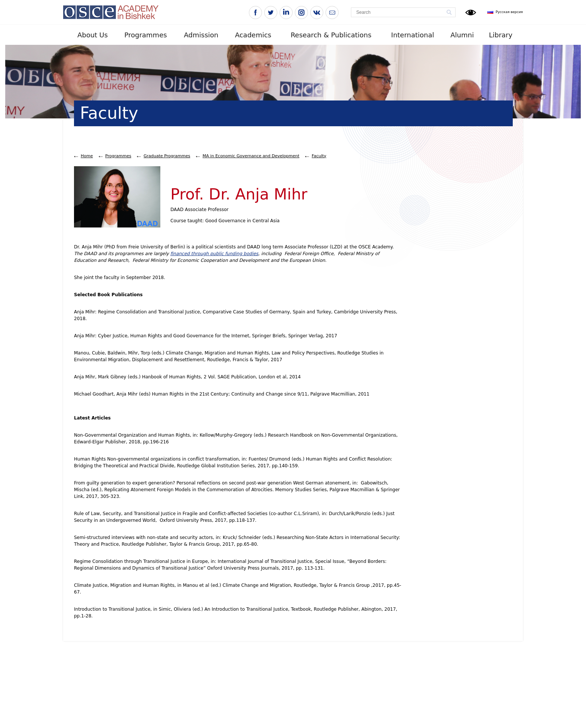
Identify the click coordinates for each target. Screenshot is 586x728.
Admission (201, 35)
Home (87, 156)
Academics (253, 35)
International (413, 35)
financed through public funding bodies (214, 254)
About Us (93, 35)
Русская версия (509, 12)
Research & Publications (331, 35)
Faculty (319, 156)
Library (501, 35)
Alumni (462, 35)
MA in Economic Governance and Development (251, 156)
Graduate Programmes (167, 156)
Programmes (146, 35)
